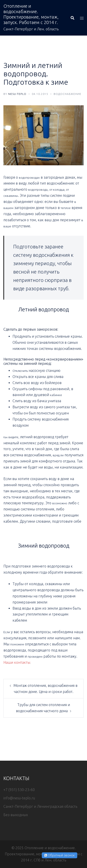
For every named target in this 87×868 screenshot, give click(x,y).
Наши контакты (17, 662)
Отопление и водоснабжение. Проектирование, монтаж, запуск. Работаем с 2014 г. (31, 14)
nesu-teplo (17, 94)
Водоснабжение (67, 94)
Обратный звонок (60, 855)
